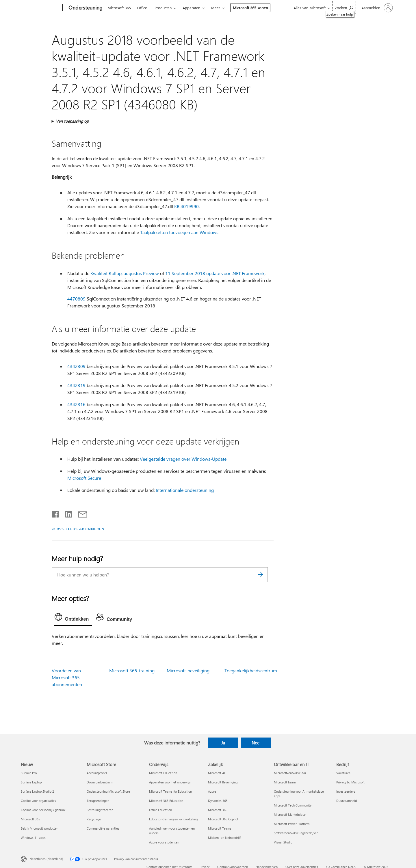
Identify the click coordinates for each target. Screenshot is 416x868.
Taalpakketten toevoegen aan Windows (179, 232)
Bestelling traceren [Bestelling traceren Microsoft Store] (100, 810)
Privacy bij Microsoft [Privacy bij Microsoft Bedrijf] (350, 782)
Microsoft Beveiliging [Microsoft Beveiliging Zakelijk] (223, 782)
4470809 (76, 299)
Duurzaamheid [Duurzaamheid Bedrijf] (347, 801)
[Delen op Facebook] (56, 513)
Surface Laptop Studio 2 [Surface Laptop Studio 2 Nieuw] (37, 791)
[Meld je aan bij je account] (377, 8)
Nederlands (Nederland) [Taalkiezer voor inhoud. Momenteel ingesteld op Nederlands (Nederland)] (46, 859)
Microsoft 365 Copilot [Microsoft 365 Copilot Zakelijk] (223, 819)
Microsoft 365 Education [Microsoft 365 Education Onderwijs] (166, 801)
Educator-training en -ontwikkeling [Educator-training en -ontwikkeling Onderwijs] (173, 819)
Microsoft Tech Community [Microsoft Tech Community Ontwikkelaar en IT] (293, 805)
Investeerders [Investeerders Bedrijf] (346, 791)
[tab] (73, 618)
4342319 (76, 385)
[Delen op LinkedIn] (66, 513)
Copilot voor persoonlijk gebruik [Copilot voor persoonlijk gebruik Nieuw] (43, 810)
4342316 (76, 404)
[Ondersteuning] (85, 8)
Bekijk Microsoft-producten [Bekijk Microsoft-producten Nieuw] (40, 828)
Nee (256, 743)
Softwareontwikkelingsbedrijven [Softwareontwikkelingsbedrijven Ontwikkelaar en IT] (296, 833)
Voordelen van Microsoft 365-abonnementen (67, 677)
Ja (223, 743)
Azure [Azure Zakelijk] (212, 791)
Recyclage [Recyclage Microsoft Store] (94, 819)
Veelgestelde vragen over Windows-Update (183, 459)
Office (142, 8)
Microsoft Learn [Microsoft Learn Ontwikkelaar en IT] (285, 782)
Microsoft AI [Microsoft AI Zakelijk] (217, 773)
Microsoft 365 (119, 8)
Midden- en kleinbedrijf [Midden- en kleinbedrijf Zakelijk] (224, 838)
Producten (163, 8)
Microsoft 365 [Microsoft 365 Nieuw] (30, 819)
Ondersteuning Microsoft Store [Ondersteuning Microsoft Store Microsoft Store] (108, 791)
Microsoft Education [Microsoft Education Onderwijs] (163, 773)
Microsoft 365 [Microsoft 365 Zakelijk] (218, 810)
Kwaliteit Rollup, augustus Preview (125, 273)
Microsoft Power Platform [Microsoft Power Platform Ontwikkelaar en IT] (292, 824)
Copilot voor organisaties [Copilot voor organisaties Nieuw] (38, 801)
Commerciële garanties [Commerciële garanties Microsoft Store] (103, 828)
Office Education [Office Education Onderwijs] (160, 810)
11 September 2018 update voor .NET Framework (215, 273)
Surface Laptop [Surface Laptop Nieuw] (31, 782)
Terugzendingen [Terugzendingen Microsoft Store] (98, 801)
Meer (216, 8)
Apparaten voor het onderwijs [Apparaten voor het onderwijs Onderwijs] (170, 782)
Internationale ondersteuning (185, 490)
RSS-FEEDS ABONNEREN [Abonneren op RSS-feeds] (81, 529)
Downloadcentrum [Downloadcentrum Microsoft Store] (100, 782)
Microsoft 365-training (132, 670)
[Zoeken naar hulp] (344, 7)
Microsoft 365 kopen (250, 8)
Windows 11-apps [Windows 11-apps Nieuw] (33, 838)
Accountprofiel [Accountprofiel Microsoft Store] (97, 773)
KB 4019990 (186, 206)
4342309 (76, 366)
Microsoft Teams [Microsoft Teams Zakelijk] (220, 828)
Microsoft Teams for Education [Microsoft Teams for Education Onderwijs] (170, 791)
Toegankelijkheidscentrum (251, 670)
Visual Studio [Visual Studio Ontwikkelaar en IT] (283, 842)
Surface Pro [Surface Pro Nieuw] (29, 773)
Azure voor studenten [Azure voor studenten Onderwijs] (164, 842)
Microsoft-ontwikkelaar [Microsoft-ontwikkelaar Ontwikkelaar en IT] (290, 773)
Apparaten (191, 8)
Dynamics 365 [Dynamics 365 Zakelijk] (218, 801)
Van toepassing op (72, 121)
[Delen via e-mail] (80, 513)
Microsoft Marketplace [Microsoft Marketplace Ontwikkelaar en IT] (290, 814)
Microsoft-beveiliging (188, 670)
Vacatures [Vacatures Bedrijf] (343, 773)
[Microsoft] (41, 8)
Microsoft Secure (84, 478)
